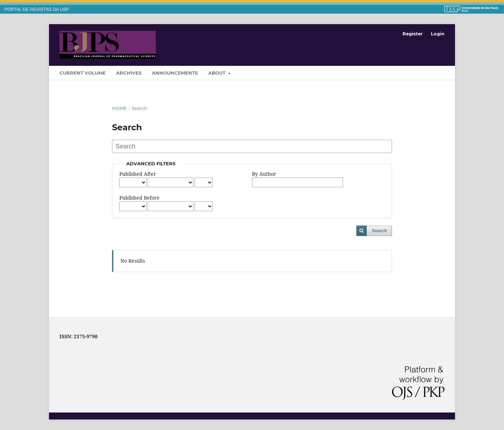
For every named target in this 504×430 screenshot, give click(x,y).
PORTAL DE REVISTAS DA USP (37, 9)
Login (438, 34)
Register (413, 34)
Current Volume (83, 73)
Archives (129, 73)
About (218, 73)
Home (120, 108)
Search (380, 231)
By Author (264, 174)
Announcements (175, 73)
